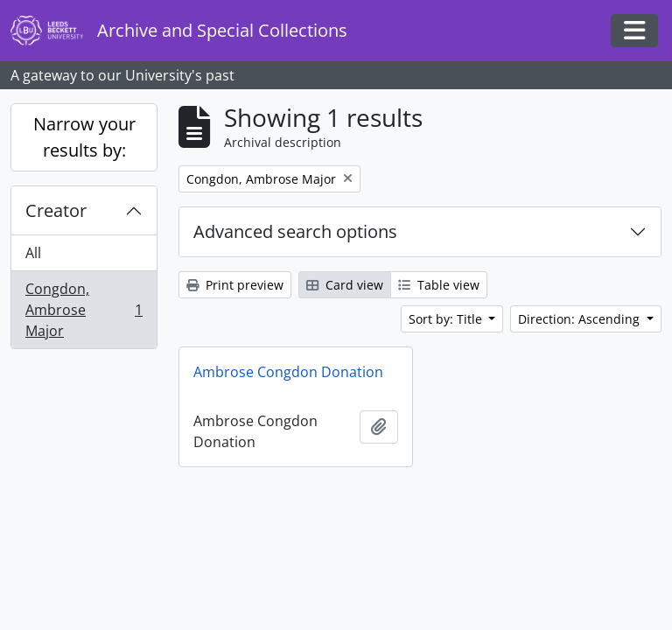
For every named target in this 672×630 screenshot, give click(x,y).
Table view (439, 285)
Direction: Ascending (581, 319)
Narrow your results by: (84, 137)
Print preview (235, 285)
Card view (345, 285)
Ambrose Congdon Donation (288, 372)
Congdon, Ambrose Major (84, 310)
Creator (56, 210)
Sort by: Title (447, 319)
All (33, 253)
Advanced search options (295, 231)
